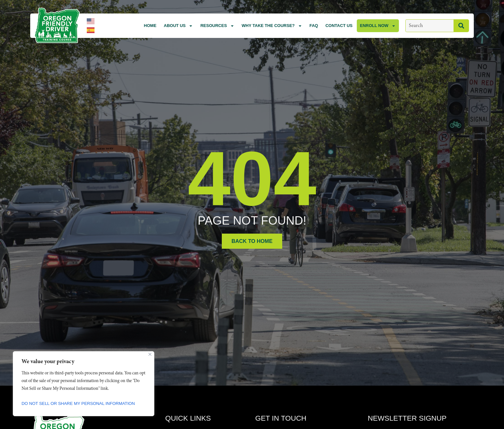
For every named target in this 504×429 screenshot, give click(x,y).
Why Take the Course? (272, 26)
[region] (84, 384)
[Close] (150, 354)
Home (150, 26)
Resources (217, 26)
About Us (179, 26)
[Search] (461, 26)
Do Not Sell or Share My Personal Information (82, 404)
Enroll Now (378, 26)
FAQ (314, 26)
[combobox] (429, 26)
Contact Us (339, 26)
